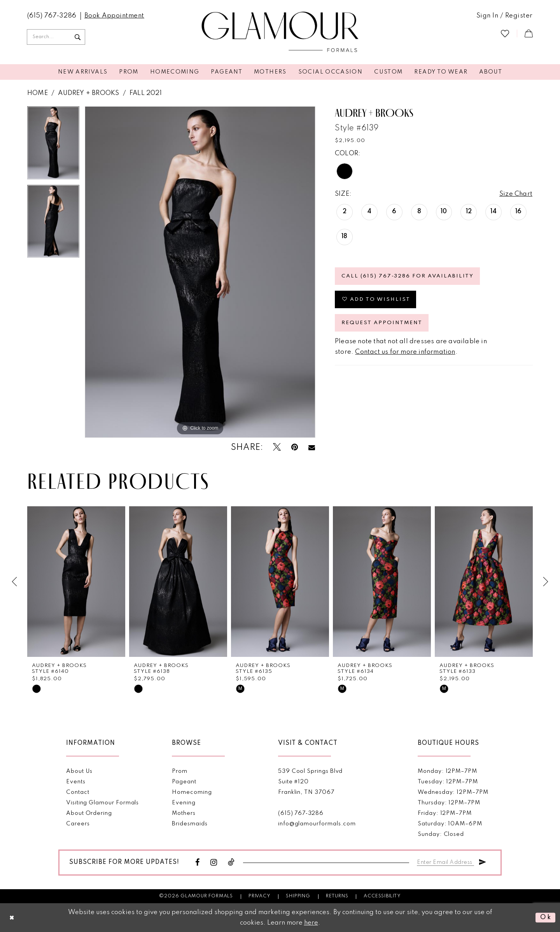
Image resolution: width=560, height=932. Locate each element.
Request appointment (382, 323)
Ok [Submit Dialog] (546, 917)
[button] (505, 16)
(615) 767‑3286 (301, 813)
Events (76, 781)
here (311, 923)
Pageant (184, 781)
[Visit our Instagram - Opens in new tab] (214, 862)
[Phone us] (52, 16)
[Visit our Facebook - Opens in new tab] (198, 862)
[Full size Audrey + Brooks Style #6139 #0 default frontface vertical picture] (200, 272)
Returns (337, 896)
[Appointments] (114, 16)
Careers (78, 823)
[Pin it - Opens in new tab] (295, 447)
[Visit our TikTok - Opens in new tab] (231, 862)
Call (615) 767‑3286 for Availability (408, 276)
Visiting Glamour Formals (102, 802)
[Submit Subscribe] (483, 861)
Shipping (298, 896)
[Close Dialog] (12, 918)
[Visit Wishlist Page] (505, 33)
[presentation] (76, 582)
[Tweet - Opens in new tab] (277, 447)
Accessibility (382, 896)
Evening (184, 802)
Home (38, 93)
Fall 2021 (146, 93)
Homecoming (192, 792)
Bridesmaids (190, 823)
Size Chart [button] (516, 194)
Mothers (184, 813)
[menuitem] (52, 16)
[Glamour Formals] (280, 32)
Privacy (260, 896)
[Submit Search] (77, 37)
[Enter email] (445, 861)
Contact (78, 792)
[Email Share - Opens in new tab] (312, 448)
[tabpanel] (53, 146)
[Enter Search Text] (56, 37)
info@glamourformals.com (317, 823)
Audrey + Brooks (88, 93)
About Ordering (89, 813)
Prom (180, 771)
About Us (79, 771)
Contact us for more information (405, 352)
